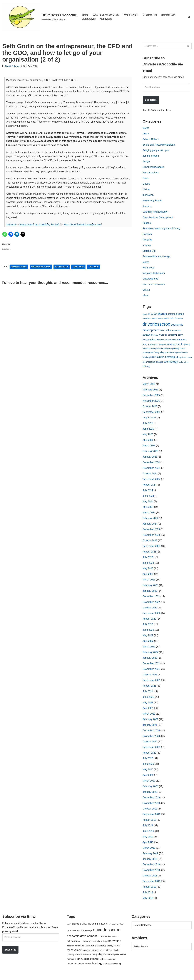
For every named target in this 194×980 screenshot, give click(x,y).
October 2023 (150, 543)
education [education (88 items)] (148, 336)
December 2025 (151, 397)
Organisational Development (158, 218)
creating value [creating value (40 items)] (156, 320)
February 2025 (151, 453)
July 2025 (148, 425)
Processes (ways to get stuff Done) (161, 229)
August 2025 (149, 420)
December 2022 (151, 600)
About (146, 134)
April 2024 (148, 510)
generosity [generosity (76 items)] (170, 336)
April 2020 (148, 779)
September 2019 (152, 819)
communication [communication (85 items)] (176, 315)
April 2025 (148, 442)
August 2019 (149, 824)
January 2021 (150, 729)
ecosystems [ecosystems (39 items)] (176, 332)
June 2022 (148, 633)
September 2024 (152, 482)
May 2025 (148, 436)
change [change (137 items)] (162, 315)
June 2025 (148, 431)
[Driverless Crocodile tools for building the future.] (40, 17)
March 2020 (149, 785)
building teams (19, 268)
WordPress (29, 976)
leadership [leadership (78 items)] (181, 341)
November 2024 (151, 470)
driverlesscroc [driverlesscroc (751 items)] (156, 326)
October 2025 (150, 408)
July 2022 (148, 628)
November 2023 (151, 538)
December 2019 (151, 802)
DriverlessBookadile (153, 168)
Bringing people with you (156, 151)
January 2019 (150, 864)
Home (85, 15)
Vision (146, 297)
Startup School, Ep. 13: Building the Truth (39, 225)
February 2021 (151, 723)
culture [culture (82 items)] (173, 320)
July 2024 (148, 493)
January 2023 (150, 594)
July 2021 (148, 695)
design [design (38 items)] (180, 320)
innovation (148, 196)
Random (147, 235)
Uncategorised (150, 280)
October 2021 (150, 678)
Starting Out (149, 252)
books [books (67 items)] (154, 315)
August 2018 (149, 892)
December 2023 (151, 532)
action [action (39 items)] (145, 315)
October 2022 (150, 611)
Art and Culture (151, 139)
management (62, 268)
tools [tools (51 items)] (181, 363)
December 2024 (151, 465)
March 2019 (149, 852)
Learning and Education (155, 213)
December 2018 (151, 869)
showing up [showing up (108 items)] (172, 359)
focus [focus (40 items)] (156, 336)
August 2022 (149, 622)
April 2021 (148, 712)
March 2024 (149, 515)
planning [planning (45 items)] (176, 350)
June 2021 (148, 701)
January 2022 (150, 661)
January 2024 (150, 526)
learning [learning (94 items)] (147, 346)
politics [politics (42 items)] (183, 350)
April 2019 (148, 847)
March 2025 (149, 448)
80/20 (146, 128)
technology (148, 269)
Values (146, 291)
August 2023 (149, 555)
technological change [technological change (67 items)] (153, 363)
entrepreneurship (41, 268)
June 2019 (148, 836)
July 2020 (148, 763)
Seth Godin (12, 225)
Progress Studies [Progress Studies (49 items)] (181, 354)
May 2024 (148, 504)
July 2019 (148, 830)
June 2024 (148, 498)
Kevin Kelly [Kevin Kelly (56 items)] (170, 341)
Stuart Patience (13, 66)
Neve (5, 976)
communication (151, 156)
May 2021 (148, 706)
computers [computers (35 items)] (146, 320)
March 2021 (149, 718)
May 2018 (148, 903)
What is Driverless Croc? (106, 15)
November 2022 (151, 605)
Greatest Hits (150, 15)
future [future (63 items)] (161, 336)
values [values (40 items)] (186, 364)
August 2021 (149, 690)
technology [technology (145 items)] (171, 363)
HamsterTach (169, 15)
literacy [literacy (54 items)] (156, 346)
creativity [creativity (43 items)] (166, 320)
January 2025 (150, 459)
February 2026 (151, 392)
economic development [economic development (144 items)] (82, 941)
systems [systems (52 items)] (183, 359)
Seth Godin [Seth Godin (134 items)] (157, 358)
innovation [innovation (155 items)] (149, 341)
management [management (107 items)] (174, 346)
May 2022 (148, 639)
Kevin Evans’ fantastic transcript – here (83, 225)
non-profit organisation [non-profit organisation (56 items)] (161, 350)
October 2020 (150, 746)
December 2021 (151, 667)
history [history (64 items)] (179, 336)
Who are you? (131, 15)
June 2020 (148, 768)
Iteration (147, 207)
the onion (94, 268)
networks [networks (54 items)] (147, 350)
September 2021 (152, 684)
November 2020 (151, 740)
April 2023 (148, 577)
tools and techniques (154, 274)
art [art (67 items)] (149, 315)
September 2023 (152, 549)
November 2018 (151, 875)
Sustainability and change (156, 258)
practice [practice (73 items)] (169, 354)
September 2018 (152, 886)
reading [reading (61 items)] (146, 359)
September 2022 (152, 616)
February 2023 (151, 588)
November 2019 (151, 808)
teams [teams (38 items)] (189, 359)
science (147, 246)
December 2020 (151, 734)
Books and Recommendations (159, 145)
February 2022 (151, 656)
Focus (146, 179)
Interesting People (152, 201)
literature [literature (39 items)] (163, 346)
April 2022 (148, 644)
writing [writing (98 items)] (146, 368)
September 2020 (152, 751)
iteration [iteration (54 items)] (160, 341)
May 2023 (148, 571)
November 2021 (151, 673)
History (146, 190)
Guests (146, 184)
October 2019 (150, 813)
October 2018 (150, 881)
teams (146, 263)
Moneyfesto (106, 19)
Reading (147, 241)
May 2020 (148, 774)
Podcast (147, 224)
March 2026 (149, 386)
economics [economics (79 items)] (166, 332)
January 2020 (150, 796)
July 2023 (148, 560)
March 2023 (149, 583)
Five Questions (151, 173)
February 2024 (151, 521)
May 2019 (148, 841)
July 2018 (148, 898)
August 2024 (149, 487)
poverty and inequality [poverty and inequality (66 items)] (153, 354)
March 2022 (149, 650)
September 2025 (152, 414)
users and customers (154, 286)
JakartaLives (89, 19)
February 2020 (151, 791)
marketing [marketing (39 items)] (186, 346)
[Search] (189, 17)
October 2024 (150, 476)
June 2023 (148, 566)
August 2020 (149, 757)
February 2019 (151, 858)
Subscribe (151, 100)
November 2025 (151, 403)
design (146, 162)
